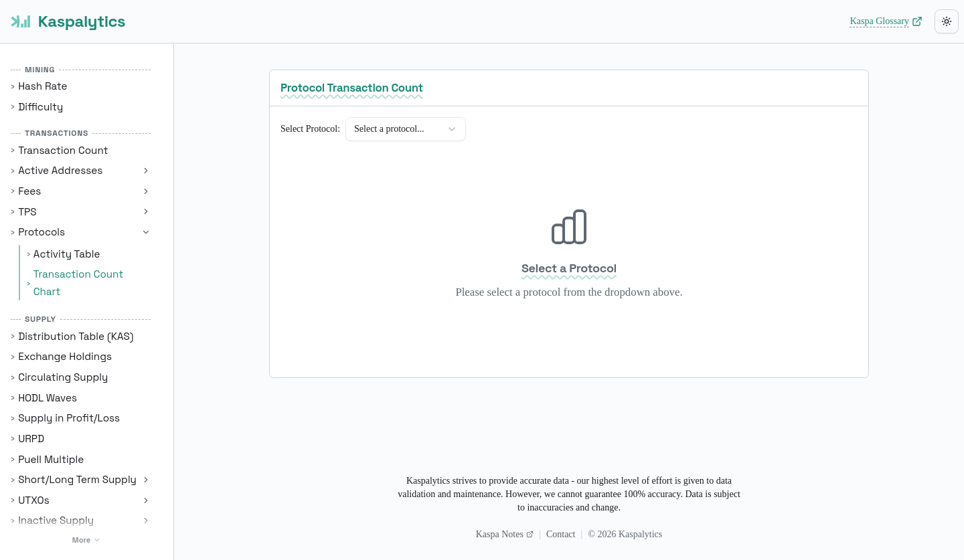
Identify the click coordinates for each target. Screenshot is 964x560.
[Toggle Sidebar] (173, 280)
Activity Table (67, 254)
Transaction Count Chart (78, 283)
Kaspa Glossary (886, 21)
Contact (561, 534)
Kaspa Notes (505, 534)
